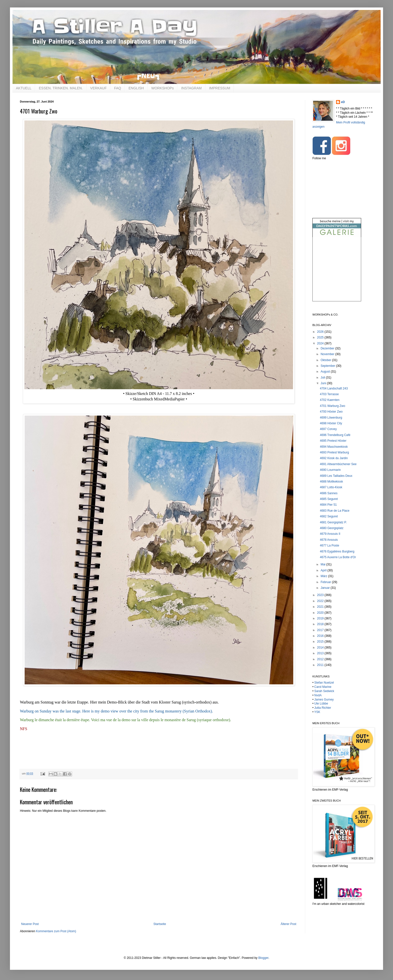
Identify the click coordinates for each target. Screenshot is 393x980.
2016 (321, 636)
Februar (326, 582)
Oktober (326, 360)
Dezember (328, 348)
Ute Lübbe (321, 704)
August (326, 372)
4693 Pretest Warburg (334, 452)
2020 (321, 613)
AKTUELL (24, 88)
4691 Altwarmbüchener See (338, 464)
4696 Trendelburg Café (335, 435)
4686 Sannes (329, 493)
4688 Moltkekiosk (331, 482)
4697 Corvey (328, 429)
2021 (321, 607)
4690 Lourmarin (330, 470)
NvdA (318, 695)
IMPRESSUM (220, 88)
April (324, 570)
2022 (321, 601)
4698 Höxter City (331, 423)
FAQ (118, 88)
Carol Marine (323, 687)
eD (343, 102)
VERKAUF (98, 88)
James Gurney (324, 700)
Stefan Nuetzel (324, 683)
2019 (321, 618)
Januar (326, 588)
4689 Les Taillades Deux (336, 476)
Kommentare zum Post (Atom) (56, 931)
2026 (321, 332)
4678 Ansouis (329, 540)
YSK (317, 712)
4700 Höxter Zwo (331, 412)
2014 (321, 648)
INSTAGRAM (191, 88)
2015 (321, 642)
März (324, 576)
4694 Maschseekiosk (334, 447)
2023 (321, 595)
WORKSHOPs (162, 88)
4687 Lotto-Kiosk (331, 487)
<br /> (337, 273)
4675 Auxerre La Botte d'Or (338, 557)
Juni (324, 383)
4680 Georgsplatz (332, 528)
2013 (321, 653)
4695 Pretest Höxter (333, 441)
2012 (321, 659)
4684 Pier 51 (328, 505)
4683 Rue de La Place (335, 511)
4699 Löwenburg (331, 418)
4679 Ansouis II (330, 534)
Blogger (263, 958)
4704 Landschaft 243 (334, 388)
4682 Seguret (329, 516)
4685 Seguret (329, 499)
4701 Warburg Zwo (333, 406)
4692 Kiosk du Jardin (334, 458)
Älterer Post (288, 924)
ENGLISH (136, 88)
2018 (321, 624)
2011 (321, 665)
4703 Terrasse (329, 394)
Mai (323, 564)
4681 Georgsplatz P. (333, 522)
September (328, 366)
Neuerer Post (30, 924)
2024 (321, 343)
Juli (323, 378)
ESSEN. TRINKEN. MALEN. (61, 88)
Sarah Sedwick (324, 691)
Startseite (160, 924)
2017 (321, 630)
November (328, 354)
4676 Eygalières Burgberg (337, 551)
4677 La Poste (329, 545)
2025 (321, 337)
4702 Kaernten (330, 400)
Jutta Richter (323, 708)
